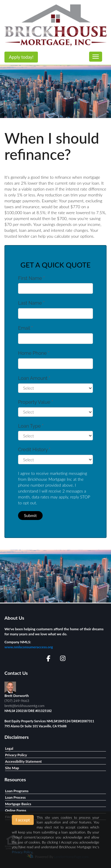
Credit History (34, 450)
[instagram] (63, 659)
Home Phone (34, 353)
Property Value (36, 402)
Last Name (31, 303)
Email (25, 328)
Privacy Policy (22, 852)
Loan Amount (34, 378)
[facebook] (48, 659)
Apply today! (21, 57)
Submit (30, 515)
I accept (23, 820)
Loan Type (31, 426)
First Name (31, 278)
